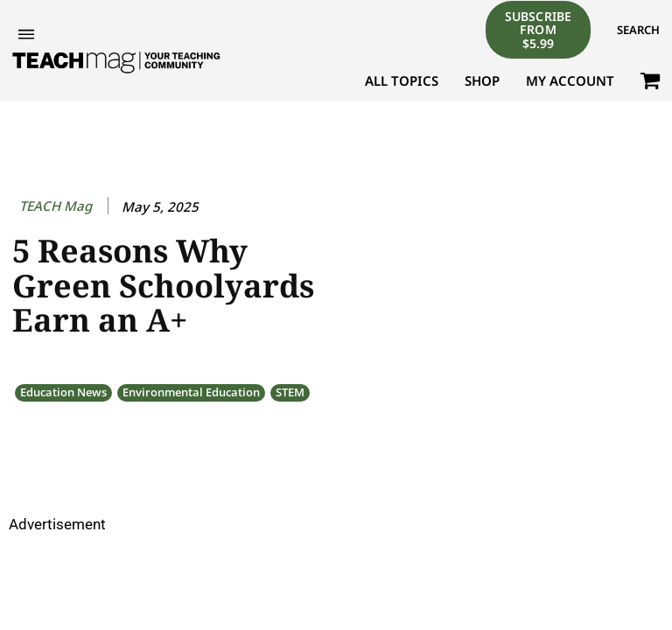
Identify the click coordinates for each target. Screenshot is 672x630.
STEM (290, 393)
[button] (638, 30)
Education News (63, 393)
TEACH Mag (56, 206)
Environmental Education (191, 393)
